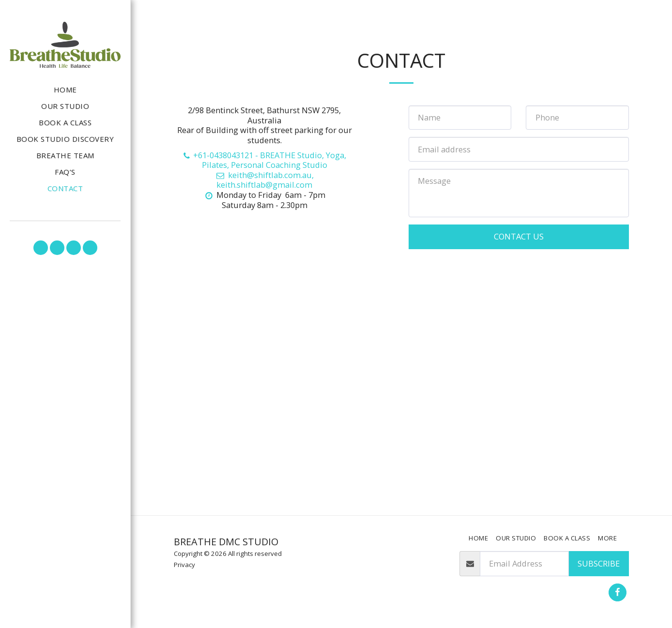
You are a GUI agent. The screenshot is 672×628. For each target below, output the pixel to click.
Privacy (184, 565)
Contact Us (519, 236)
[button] (41, 248)
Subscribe (599, 563)
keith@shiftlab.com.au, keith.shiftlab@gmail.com (264, 180)
